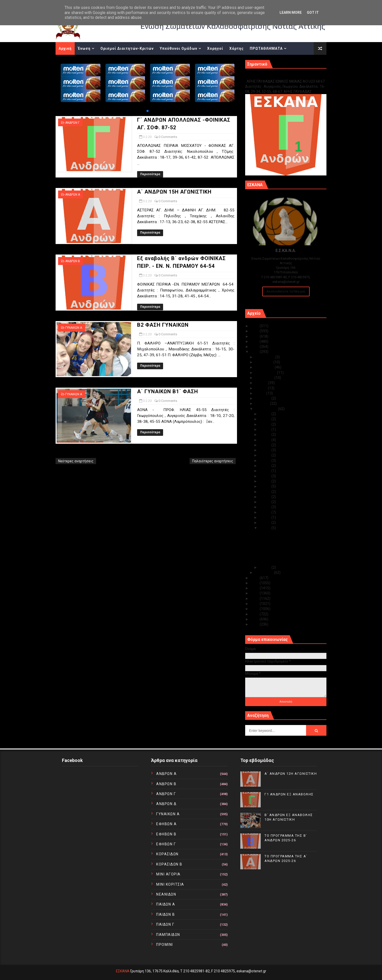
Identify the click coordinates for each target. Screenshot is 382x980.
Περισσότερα (150, 174)
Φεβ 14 (265, 481)
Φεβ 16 (265, 476)
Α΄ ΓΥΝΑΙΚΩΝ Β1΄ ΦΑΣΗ (168, 391)
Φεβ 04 (265, 523)
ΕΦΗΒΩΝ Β (166, 834)
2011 (255, 619)
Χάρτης (236, 48)
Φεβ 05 (265, 517)
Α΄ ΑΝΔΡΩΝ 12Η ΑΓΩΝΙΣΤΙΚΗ (291, 774)
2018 (255, 583)
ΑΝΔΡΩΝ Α (73, 195)
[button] (148, 111)
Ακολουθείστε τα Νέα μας (286, 291)
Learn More (291, 12)
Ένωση (84, 48)
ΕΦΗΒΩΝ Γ (166, 844)
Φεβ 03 (265, 528)
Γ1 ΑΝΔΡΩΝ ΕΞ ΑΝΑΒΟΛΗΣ (271, 76)
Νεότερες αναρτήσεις (76, 461)
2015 (255, 599)
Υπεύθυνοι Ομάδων (179, 48)
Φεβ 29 (265, 414)
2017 (255, 588)
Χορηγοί (215, 48)
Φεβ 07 (265, 507)
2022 (255, 341)
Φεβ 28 (265, 419)
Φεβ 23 (265, 445)
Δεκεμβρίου (265, 357)
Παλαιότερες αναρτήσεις (213, 461)
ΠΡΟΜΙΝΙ (165, 945)
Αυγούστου (265, 378)
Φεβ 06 (265, 512)
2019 (255, 578)
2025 (255, 326)
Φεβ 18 (265, 466)
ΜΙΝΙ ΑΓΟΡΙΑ (168, 874)
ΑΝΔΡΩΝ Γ (72, 123)
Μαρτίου (263, 403)
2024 (255, 331)
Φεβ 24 (265, 440)
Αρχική (65, 48)
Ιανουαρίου (265, 572)
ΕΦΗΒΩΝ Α (166, 824)
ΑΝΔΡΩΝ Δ (166, 804)
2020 (255, 352)
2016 (255, 593)
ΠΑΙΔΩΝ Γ (165, 924)
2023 (255, 336)
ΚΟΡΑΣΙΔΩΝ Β (169, 864)
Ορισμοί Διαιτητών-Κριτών (127, 48)
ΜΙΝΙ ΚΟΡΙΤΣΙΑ (170, 884)
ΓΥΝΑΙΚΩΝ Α (74, 328)
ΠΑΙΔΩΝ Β (166, 914)
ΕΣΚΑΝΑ (123, 971)
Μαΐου (261, 393)
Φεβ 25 (265, 435)
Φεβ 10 (265, 492)
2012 (255, 614)
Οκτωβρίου (265, 367)
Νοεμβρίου (264, 362)
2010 (255, 624)
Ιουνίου (261, 388)
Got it (313, 12)
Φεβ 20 (265, 455)
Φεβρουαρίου (267, 409)
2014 (255, 604)
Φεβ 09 (265, 497)
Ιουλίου (262, 383)
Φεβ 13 (265, 486)
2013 (255, 609)
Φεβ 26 (265, 429)
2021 (255, 347)
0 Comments (168, 137)
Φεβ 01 (265, 567)
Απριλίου (263, 398)
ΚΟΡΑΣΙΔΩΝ (167, 854)
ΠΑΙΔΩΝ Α (166, 904)
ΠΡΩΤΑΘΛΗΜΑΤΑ (266, 48)
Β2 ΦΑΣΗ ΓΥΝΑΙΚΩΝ (163, 325)
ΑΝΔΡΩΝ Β (73, 261)
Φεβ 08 (265, 502)
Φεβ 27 (265, 424)
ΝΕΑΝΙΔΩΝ (166, 894)
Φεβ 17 (265, 471)
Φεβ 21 (265, 450)
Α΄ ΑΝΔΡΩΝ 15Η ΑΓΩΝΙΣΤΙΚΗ (174, 192)
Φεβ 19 (265, 461)
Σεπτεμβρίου (266, 373)
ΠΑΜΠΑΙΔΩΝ (168, 935)
